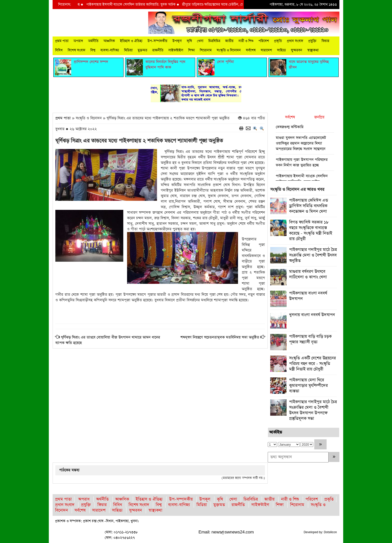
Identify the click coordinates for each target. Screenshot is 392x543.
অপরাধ (78, 41)
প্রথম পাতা (62, 41)
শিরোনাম (206, 50)
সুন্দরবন (297, 50)
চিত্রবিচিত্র (214, 41)
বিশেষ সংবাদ (76, 50)
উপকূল (177, 41)
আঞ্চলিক (109, 41)
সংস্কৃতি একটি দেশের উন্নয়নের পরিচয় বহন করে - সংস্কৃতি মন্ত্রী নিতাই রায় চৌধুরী (312, 364)
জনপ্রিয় (319, 117)
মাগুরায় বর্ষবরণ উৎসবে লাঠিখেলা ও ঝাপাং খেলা (308, 274)
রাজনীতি (158, 50)
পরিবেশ (264, 41)
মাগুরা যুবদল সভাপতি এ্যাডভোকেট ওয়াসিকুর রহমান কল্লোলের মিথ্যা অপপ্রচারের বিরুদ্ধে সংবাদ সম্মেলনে (301, 143)
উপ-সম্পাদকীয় (157, 41)
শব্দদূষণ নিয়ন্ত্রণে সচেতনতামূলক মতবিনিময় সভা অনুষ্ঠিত (220, 337)
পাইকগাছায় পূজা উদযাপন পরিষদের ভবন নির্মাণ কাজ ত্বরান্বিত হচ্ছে (302, 162)
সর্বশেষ (251, 50)
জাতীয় (229, 41)
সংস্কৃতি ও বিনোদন (229, 50)
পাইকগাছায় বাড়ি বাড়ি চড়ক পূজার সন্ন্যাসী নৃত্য (310, 339)
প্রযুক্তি (312, 41)
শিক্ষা (191, 50)
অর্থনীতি (93, 41)
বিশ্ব (93, 50)
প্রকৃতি (278, 41)
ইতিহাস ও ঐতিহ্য (131, 41)
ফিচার (325, 41)
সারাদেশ (266, 50)
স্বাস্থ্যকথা (313, 50)
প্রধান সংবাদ (295, 41)
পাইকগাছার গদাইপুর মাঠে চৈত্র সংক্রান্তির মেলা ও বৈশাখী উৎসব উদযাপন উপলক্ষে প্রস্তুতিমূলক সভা (313, 410)
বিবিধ (59, 50)
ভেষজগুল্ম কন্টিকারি (290, 127)
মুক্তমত (142, 50)
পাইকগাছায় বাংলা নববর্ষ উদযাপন (308, 296)
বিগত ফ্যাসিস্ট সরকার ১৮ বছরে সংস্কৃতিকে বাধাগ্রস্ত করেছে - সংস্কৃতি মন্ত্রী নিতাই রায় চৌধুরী (311, 231)
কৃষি (189, 41)
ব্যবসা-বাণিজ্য (110, 50)
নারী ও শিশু (246, 41)
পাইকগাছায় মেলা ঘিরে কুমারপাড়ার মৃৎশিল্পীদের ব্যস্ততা (308, 386)
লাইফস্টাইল (176, 50)
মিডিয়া (128, 50)
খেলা (200, 41)
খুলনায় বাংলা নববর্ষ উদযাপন (312, 315)
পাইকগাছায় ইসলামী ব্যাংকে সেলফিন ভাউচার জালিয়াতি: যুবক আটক (147, 5)
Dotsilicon (330, 532)
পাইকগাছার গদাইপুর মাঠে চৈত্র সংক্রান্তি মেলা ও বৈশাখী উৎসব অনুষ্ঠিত (313, 255)
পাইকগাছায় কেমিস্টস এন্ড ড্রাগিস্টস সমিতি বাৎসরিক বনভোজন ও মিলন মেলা (309, 206)
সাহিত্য (281, 50)
